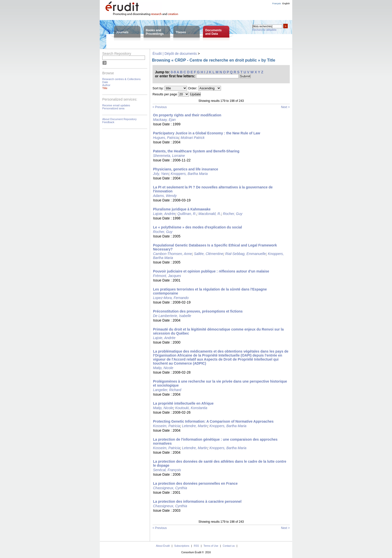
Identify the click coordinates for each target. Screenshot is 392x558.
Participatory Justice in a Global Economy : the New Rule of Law (207, 133)
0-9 (173, 72)
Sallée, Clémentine (209, 254)
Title (105, 88)
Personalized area (113, 108)
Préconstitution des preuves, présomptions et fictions (198, 311)
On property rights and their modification (187, 115)
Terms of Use (211, 546)
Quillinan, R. (187, 214)
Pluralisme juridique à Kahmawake (182, 209)
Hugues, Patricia (166, 138)
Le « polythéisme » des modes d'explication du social (197, 227)
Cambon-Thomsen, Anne (172, 254)
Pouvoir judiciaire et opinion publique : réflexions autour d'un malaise (211, 271)
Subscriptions (182, 546)
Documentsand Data (213, 32)
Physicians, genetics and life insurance (186, 169)
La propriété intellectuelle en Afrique (183, 403)
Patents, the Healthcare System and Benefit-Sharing (196, 151)
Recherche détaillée (264, 30)
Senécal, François (167, 470)
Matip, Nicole (163, 368)
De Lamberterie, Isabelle (172, 316)
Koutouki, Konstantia (191, 408)
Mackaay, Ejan (164, 120)
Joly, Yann (161, 174)
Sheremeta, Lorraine (169, 156)
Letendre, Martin (195, 426)
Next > (285, 107)
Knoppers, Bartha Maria (189, 174)
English (286, 4)
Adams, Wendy (165, 196)
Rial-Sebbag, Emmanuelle (246, 254)
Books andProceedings (155, 32)
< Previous (160, 107)
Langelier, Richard (167, 390)
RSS (196, 546)
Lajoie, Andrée (164, 214)
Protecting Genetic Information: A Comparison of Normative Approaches (213, 421)
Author (106, 85)
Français (277, 4)
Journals (122, 32)
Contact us (229, 546)
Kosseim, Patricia (166, 426)
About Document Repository (119, 119)
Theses (181, 32)
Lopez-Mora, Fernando (171, 298)
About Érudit (163, 546)
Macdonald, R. (210, 214)
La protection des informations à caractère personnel (197, 501)
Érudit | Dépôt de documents (175, 54)
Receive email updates (116, 105)
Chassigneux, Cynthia (170, 488)
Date (105, 82)
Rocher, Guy (233, 214)
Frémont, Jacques (167, 276)
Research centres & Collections (121, 79)
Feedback (108, 122)
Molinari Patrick (193, 138)
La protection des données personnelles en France (195, 483)
